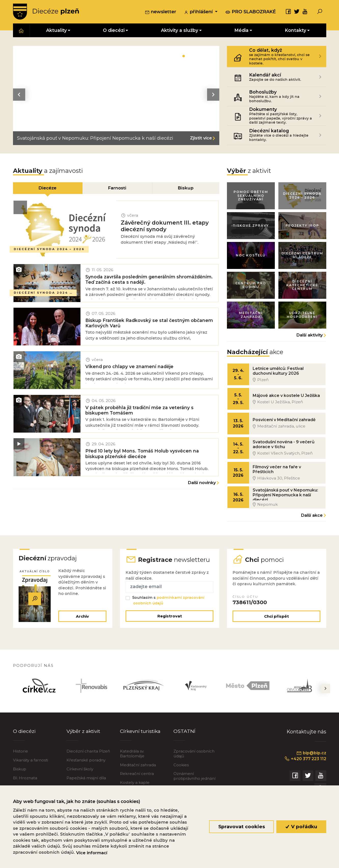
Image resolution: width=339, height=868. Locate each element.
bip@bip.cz (311, 761)
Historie (21, 759)
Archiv (82, 624)
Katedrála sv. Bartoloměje (132, 761)
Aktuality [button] (56, 31)
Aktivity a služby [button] (180, 31)
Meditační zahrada (138, 773)
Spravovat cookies (241, 827)
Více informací (92, 853)
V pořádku (301, 827)
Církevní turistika (141, 739)
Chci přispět (276, 624)
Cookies (181, 773)
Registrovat (170, 624)
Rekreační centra (137, 781)
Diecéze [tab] (48, 189)
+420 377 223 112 (304, 767)
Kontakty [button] (295, 31)
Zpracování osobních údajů (194, 761)
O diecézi (25, 739)
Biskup (20, 777)
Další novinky (202, 491)
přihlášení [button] (199, 12)
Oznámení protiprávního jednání (194, 784)
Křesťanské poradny (86, 768)
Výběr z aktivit (84, 739)
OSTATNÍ (185, 739)
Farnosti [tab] (117, 189)
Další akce (312, 522)
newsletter (161, 12)
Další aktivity (309, 338)
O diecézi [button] (114, 31)
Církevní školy (80, 777)
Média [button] (241, 31)
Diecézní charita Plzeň (88, 759)
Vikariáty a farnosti (31, 768)
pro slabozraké (251, 12)
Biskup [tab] (186, 189)
